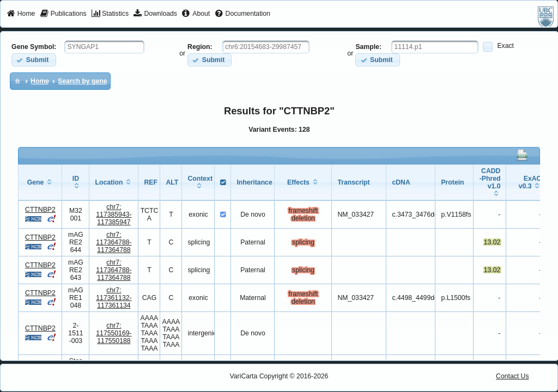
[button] (34, 60)
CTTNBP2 (40, 210)
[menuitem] (21, 14)
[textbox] (104, 47)
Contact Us (512, 376)
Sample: (368, 47)
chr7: (114, 215)
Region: (200, 47)
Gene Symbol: (34, 47)
